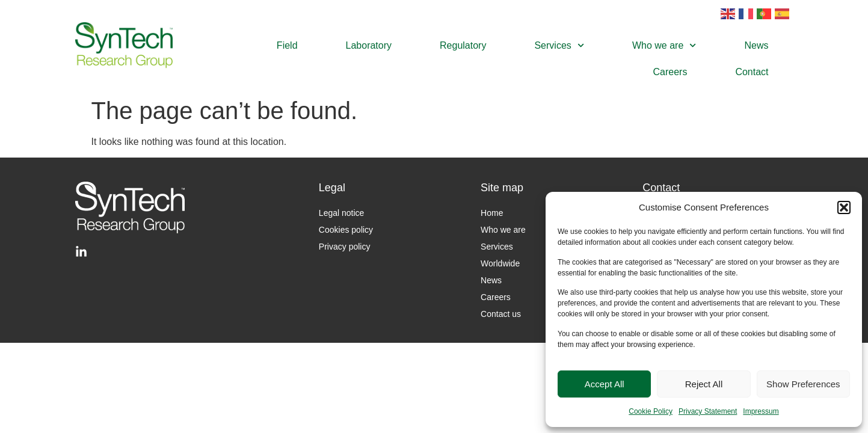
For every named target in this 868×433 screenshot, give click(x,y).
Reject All (704, 384)
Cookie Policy (651, 411)
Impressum (761, 411)
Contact (752, 72)
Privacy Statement (708, 411)
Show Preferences (803, 384)
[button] (844, 207)
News (757, 45)
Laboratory (369, 45)
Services (559, 45)
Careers (670, 72)
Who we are (664, 45)
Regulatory (463, 45)
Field (287, 45)
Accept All (605, 384)
